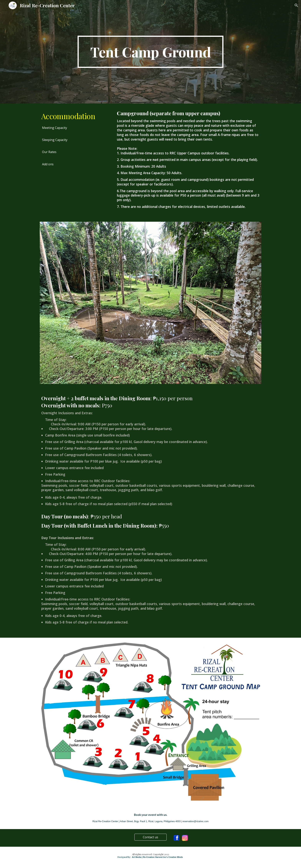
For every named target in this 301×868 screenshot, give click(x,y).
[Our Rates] (49, 152)
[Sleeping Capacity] (55, 140)
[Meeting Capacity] (55, 128)
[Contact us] (150, 837)
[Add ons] (48, 164)
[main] (150, 52)
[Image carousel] (150, 303)
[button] (296, 5)
